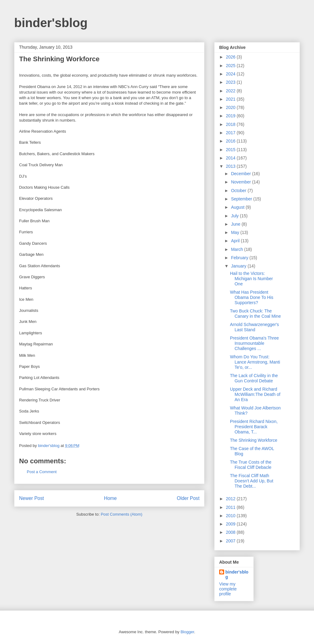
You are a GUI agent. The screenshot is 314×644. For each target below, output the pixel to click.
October (239, 191)
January (239, 266)
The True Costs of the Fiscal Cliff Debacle (251, 465)
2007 (231, 541)
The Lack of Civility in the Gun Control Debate (254, 378)
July (235, 216)
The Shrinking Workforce (254, 440)
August (238, 207)
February (240, 258)
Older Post (188, 498)
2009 (231, 524)
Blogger (187, 632)
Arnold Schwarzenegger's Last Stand (254, 327)
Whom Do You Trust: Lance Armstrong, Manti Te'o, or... (255, 362)
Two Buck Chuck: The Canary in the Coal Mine (255, 314)
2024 (231, 74)
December (241, 174)
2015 (231, 150)
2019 (231, 116)
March (238, 249)
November (241, 182)
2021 (231, 99)
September (242, 199)
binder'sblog (51, 23)
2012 (231, 499)
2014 (231, 158)
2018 (231, 124)
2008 (231, 532)
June (236, 224)
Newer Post (32, 498)
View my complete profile (228, 589)
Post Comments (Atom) (121, 514)
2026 (231, 57)
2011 (231, 507)
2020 (231, 107)
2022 (231, 91)
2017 (231, 133)
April (236, 241)
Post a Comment (42, 472)
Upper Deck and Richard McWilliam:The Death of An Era (255, 394)
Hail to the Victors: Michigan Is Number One (252, 279)
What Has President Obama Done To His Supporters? (252, 297)
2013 (231, 166)
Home (111, 498)
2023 (231, 82)
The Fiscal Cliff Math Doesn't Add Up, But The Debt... (252, 481)
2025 (231, 66)
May (235, 232)
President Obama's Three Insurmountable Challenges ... (254, 343)
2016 (231, 141)
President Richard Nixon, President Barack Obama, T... (254, 427)
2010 (231, 516)
